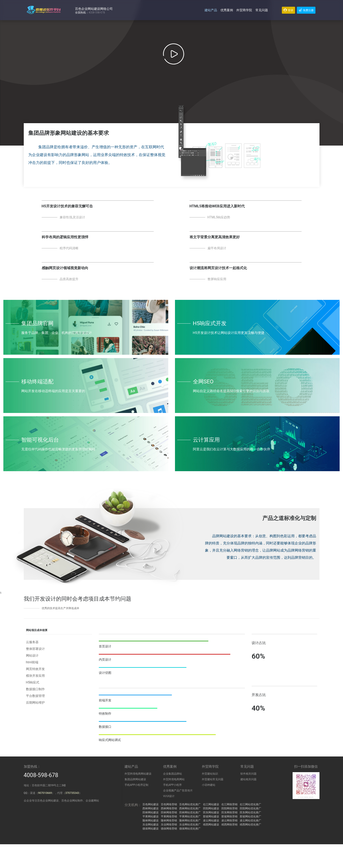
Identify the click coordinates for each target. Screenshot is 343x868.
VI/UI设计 (169, 796)
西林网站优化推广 (190, 808)
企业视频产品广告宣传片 (178, 791)
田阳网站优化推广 (250, 808)
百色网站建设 (151, 804)
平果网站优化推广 (190, 816)
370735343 (72, 793)
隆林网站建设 (151, 821)
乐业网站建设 (151, 825)
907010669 (45, 793)
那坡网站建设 (211, 816)
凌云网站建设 (211, 821)
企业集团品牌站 (173, 774)
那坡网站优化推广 (250, 816)
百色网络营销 (169, 804)
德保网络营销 (169, 829)
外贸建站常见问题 (213, 779)
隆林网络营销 (169, 821)
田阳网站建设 (211, 808)
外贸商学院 (244, 10)
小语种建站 (209, 785)
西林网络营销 (169, 808)
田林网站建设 (151, 812)
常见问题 (262, 10)
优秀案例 (227, 10)
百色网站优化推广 (190, 804)
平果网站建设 (151, 816)
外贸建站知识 (210, 774)
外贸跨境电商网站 (174, 779)
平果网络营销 (169, 816)
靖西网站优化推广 (250, 825)
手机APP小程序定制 (137, 785)
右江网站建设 (211, 804)
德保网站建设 (151, 829)
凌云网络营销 (229, 821)
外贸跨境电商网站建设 (138, 774)
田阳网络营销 (229, 808)
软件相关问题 (248, 774)
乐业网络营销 (169, 825)
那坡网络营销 (229, 816)
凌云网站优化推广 (250, 821)
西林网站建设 (151, 808)
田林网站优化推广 (190, 812)
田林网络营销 (169, 812)
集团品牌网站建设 (135, 779)
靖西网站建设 (211, 825)
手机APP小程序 (172, 785)
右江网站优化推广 (250, 804)
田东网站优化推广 (250, 812)
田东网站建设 (211, 812)
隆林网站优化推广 (190, 821)
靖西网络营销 (229, 825)
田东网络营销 (229, 812)
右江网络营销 (229, 804)
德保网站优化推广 (190, 829)
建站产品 (211, 10)
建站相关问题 (248, 779)
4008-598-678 (41, 775)
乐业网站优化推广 (190, 825)
